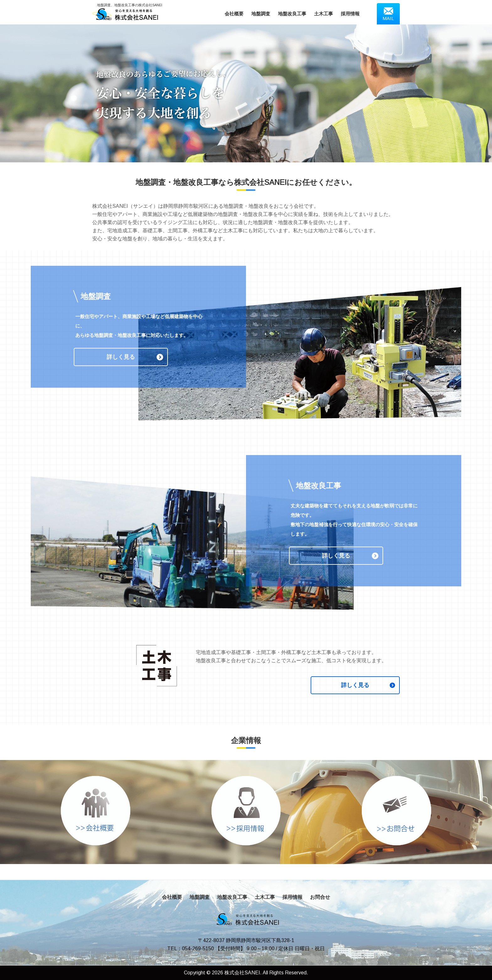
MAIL (388, 14)
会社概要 (234, 14)
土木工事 (324, 14)
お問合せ (320, 897)
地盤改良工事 (292, 14)
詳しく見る (121, 357)
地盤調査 (261, 14)
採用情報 (350, 14)
